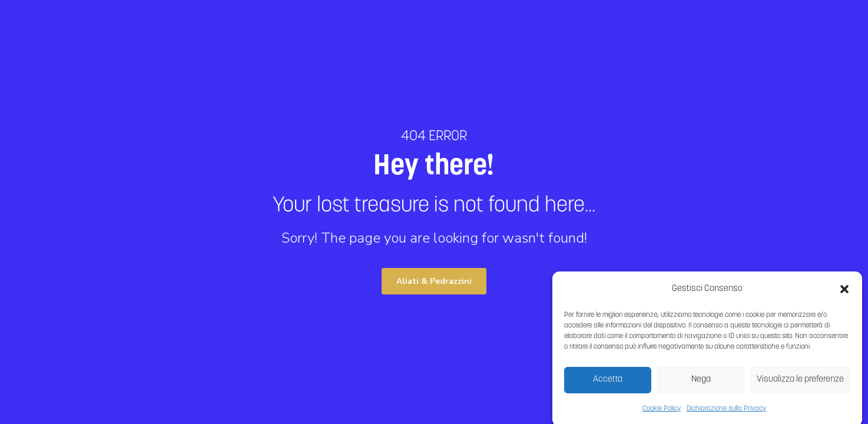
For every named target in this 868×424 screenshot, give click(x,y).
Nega (701, 382)
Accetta (608, 382)
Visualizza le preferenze (800, 382)
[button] (844, 292)
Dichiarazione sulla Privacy (726, 412)
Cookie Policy (662, 412)
